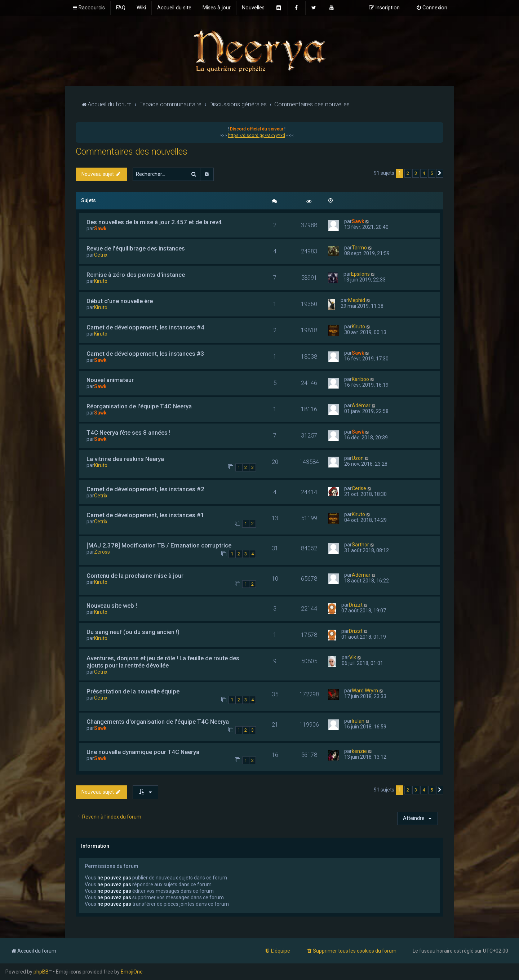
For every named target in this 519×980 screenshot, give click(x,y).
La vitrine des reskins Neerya (125, 459)
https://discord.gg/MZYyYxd (257, 136)
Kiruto (101, 281)
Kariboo (360, 379)
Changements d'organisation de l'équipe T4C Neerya (158, 722)
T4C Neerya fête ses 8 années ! (128, 433)
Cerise (359, 488)
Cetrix (101, 255)
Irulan (358, 721)
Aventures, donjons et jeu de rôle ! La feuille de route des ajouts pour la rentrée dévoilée (163, 662)
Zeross (102, 552)
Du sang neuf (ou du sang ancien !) (133, 632)
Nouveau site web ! (112, 606)
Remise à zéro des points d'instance (136, 275)
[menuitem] (121, 8)
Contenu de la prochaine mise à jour (135, 576)
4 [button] (424, 173)
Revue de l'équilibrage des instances (136, 248)
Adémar (361, 405)
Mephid (357, 300)
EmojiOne (132, 972)
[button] (440, 173)
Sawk (100, 229)
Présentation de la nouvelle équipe (133, 691)
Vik (353, 657)
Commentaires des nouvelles (132, 152)
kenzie (359, 751)
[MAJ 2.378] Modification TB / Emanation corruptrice (159, 545)
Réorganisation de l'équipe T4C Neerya (139, 406)
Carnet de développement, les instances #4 (145, 327)
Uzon (358, 458)
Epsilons (360, 274)
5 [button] (432, 173)
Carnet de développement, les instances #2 (145, 489)
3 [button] (416, 173)
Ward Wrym (365, 691)
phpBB (41, 972)
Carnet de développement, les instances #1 (145, 515)
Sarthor (360, 545)
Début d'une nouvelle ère (120, 301)
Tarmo (359, 248)
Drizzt (356, 605)
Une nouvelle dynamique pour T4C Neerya (143, 752)
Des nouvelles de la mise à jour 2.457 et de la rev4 (154, 222)
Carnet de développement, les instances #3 (145, 354)
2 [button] (408, 173)
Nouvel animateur (110, 380)
